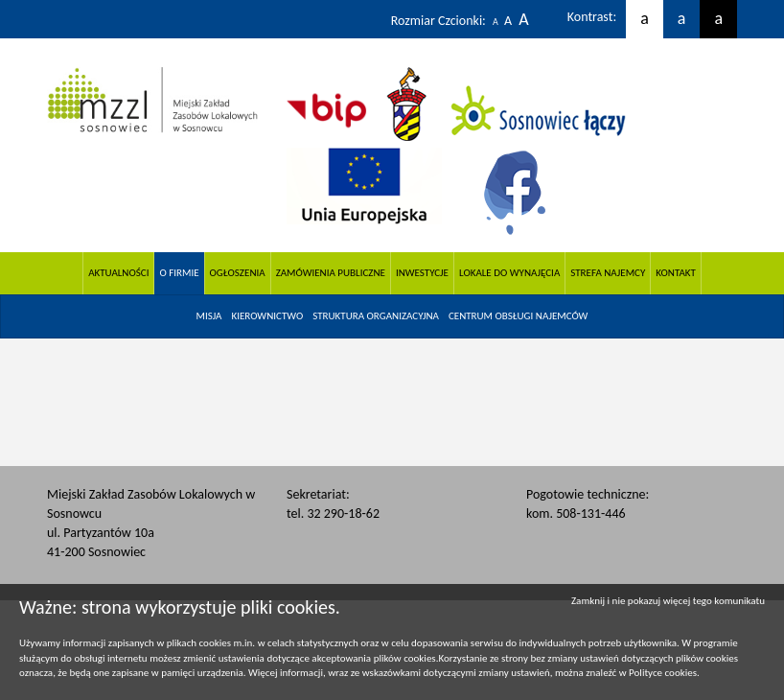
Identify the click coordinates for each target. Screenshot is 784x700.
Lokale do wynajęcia (509, 273)
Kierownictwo (267, 316)
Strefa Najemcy (608, 273)
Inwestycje (422, 273)
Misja (209, 316)
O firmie (179, 273)
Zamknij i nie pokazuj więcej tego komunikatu (668, 601)
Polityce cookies (663, 673)
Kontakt (676, 273)
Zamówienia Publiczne (331, 273)
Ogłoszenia (238, 273)
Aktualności (118, 273)
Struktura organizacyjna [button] (376, 316)
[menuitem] (209, 316)
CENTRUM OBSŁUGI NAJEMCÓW (519, 316)
